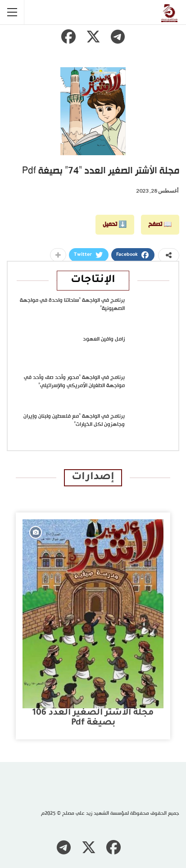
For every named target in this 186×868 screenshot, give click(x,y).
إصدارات (93, 478)
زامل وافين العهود (104, 339)
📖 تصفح (160, 224)
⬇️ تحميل (115, 224)
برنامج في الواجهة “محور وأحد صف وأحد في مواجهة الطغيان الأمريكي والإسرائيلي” (74, 382)
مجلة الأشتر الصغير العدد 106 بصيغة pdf (93, 718)
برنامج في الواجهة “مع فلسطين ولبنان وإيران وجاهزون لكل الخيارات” (74, 420)
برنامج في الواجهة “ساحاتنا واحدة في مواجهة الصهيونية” (72, 305)
